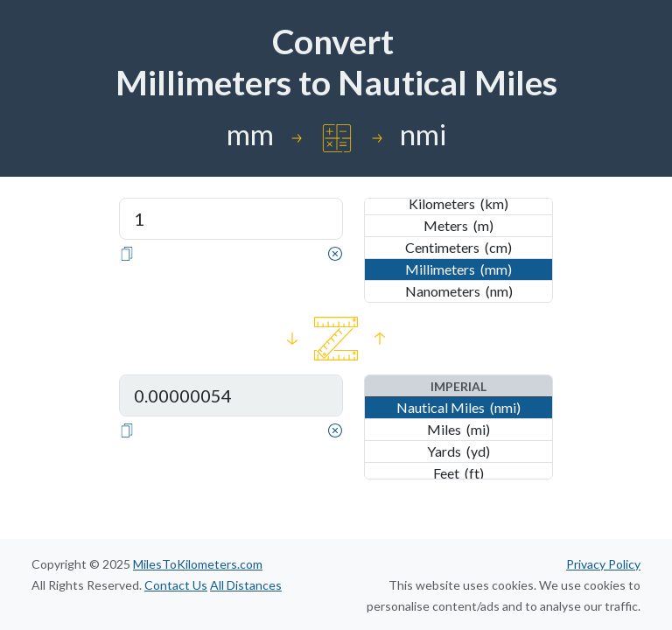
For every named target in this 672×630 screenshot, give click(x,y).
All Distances (246, 585)
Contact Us (176, 585)
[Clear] (335, 252)
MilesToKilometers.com (198, 564)
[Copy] (127, 252)
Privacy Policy (603, 564)
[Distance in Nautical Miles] (231, 395)
